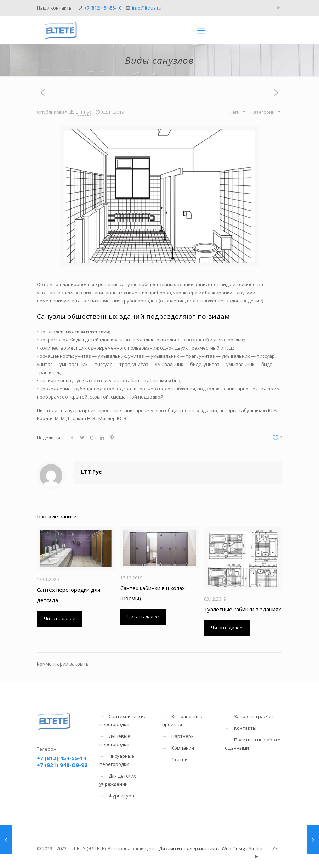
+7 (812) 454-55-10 (103, 8)
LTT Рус (84, 112)
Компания (183, 748)
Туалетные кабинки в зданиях (243, 609)
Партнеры (183, 736)
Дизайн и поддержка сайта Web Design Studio (211, 848)
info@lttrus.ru (147, 8)
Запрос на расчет (254, 716)
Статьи (180, 759)
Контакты (245, 728)
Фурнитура (121, 796)
